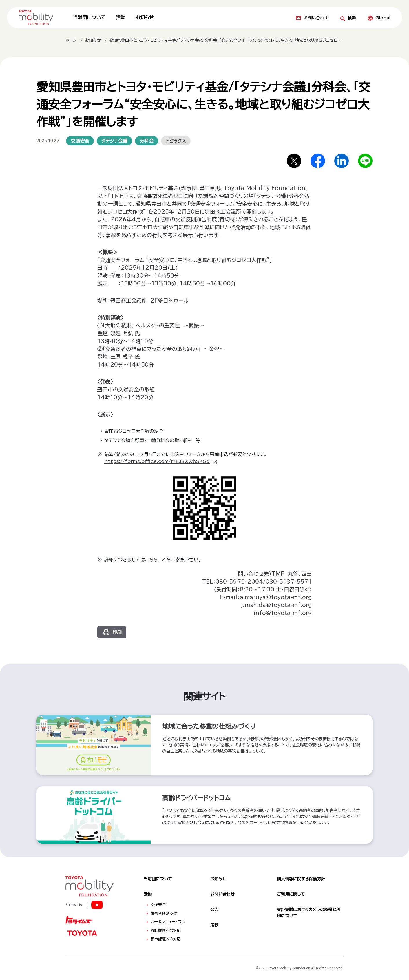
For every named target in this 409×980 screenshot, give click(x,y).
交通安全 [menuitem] (158, 905)
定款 (214, 925)
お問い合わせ (312, 18)
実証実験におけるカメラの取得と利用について (308, 913)
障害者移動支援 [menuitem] (164, 913)
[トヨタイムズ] (79, 920)
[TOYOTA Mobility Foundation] (36, 17)
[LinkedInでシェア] (342, 161)
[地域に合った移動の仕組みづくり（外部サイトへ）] (204, 745)
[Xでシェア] (294, 161)
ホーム (71, 40)
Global (379, 18)
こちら (156, 560)
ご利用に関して (291, 894)
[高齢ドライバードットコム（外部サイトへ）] (204, 815)
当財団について (89, 17)
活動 (120, 17)
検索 (348, 18)
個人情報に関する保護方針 (301, 879)
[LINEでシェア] (365, 161)
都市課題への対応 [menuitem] (166, 939)
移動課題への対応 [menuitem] (166, 931)
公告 (214, 910)
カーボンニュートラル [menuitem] (168, 922)
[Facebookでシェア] (318, 161)
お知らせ (145, 17)
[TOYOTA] (82, 933)
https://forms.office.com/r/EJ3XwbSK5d (161, 461)
